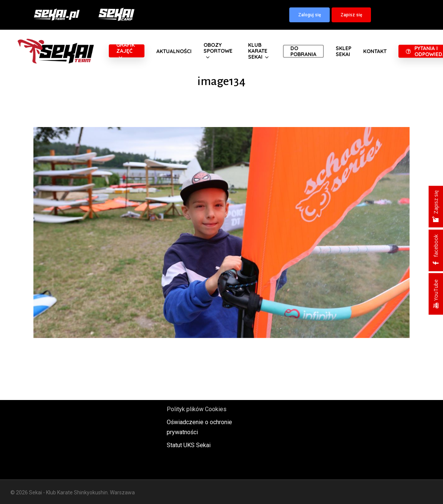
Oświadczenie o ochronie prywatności (199, 427)
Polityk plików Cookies (197, 409)
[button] (310, 15)
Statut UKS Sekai (189, 445)
